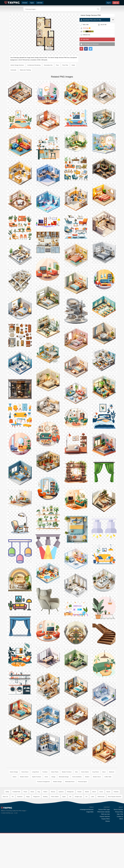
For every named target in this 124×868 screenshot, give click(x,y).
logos (32, 3)
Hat (70, 825)
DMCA (121, 847)
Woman (53, 820)
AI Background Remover (91, 44)
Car (86, 825)
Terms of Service (118, 838)
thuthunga (86, 28)
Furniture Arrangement (43, 782)
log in (109, 3)
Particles (116, 820)
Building (45, 825)
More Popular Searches (115, 825)
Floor (57, 65)
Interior (15, 777)
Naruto (108, 820)
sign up (116, 3)
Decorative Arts (48, 65)
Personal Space (82, 782)
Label (93, 825)
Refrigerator (70, 820)
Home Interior (85, 772)
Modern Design (57, 782)
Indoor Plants (55, 772)
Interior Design (14, 772)
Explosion (20, 825)
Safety (7, 820)
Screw (101, 820)
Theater (79, 820)
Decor (104, 772)
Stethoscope (101, 825)
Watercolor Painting (25, 70)
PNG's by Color (105, 842)
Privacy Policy (119, 840)
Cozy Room (96, 772)
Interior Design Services (17, 65)
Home (46, 777)
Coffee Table (108, 777)
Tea (13, 825)
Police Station (55, 825)
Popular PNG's (106, 847)
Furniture (45, 772)
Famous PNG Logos (104, 838)
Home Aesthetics (77, 777)
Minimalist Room (70, 782)
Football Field (16, 820)
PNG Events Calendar (104, 840)
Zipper (64, 825)
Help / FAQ (120, 842)
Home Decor (25, 772)
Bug (39, 820)
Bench (94, 820)
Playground (36, 825)
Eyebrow (61, 820)
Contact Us (120, 845)
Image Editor (90, 840)
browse (25, 3)
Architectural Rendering (34, 65)
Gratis (73, 65)
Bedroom (112, 772)
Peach (25, 820)
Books (32, 820)
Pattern (45, 820)
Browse (108, 849)
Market (87, 820)
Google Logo (78, 825)
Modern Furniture (67, 772)
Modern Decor (97, 777)
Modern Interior (24, 777)
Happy (28, 825)
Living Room (35, 772)
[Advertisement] (62, 800)
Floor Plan (65, 65)
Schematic (13, 70)
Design (53, 777)
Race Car (5, 825)
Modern (87, 777)
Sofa (76, 772)
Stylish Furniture (37, 777)
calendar (40, 3)
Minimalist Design (64, 777)
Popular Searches (105, 845)
